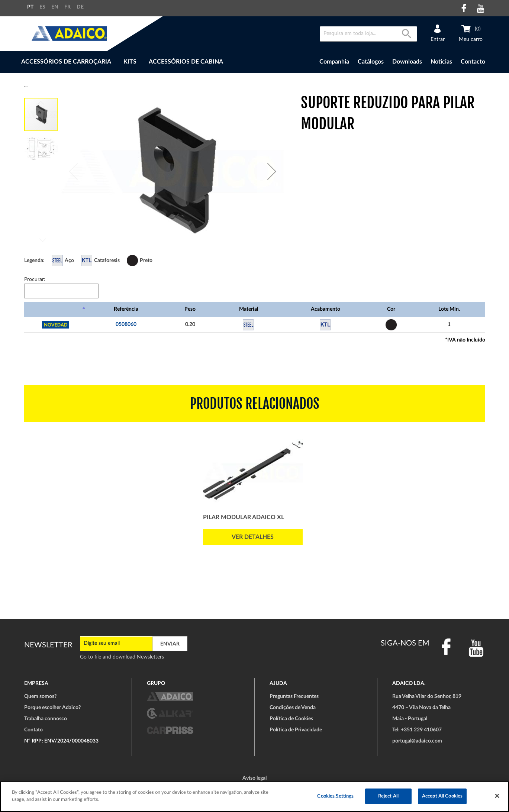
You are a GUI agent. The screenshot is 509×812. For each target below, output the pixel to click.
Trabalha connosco (46, 719)
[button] (272, 171)
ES (42, 7)
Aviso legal (254, 778)
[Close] (497, 796)
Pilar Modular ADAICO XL (244, 517)
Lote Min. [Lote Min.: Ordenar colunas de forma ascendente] (449, 309)
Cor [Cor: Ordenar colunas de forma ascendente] (391, 309)
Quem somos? (40, 696)
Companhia (334, 62)
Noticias (441, 62)
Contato (33, 730)
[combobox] (368, 34)
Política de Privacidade (296, 730)
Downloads (407, 62)
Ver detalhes (253, 537)
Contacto (473, 62)
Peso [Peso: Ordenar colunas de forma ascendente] (190, 309)
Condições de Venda (293, 708)
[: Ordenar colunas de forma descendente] (56, 310)
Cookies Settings (335, 796)
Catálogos (371, 62)
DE (80, 7)
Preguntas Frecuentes (294, 696)
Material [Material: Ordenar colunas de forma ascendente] (249, 309)
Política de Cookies (291, 719)
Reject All (388, 796)
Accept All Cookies (442, 796)
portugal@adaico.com (417, 741)
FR (67, 7)
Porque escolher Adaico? (52, 708)
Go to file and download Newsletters (122, 657)
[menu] (150, 62)
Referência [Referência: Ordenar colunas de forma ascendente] (126, 309)
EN (55, 7)
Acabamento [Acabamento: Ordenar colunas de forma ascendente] (326, 309)
